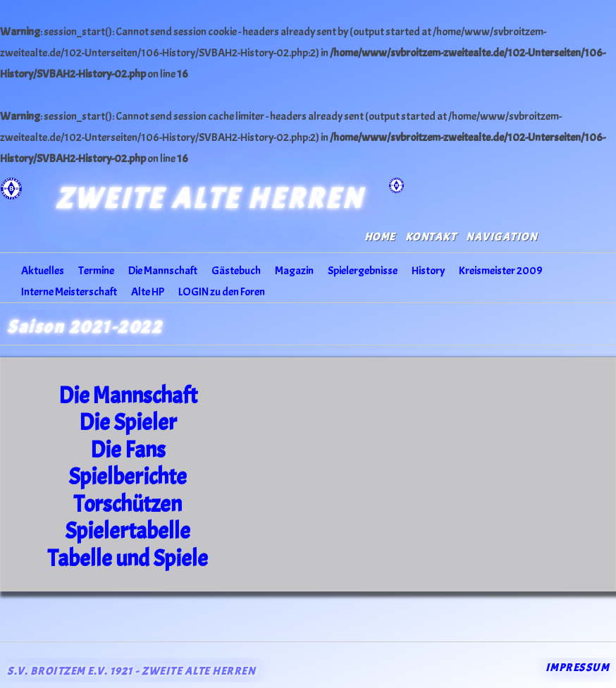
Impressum (578, 668)
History (428, 271)
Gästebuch (236, 271)
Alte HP (148, 292)
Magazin (294, 271)
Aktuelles (43, 271)
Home (380, 237)
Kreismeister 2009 (501, 271)
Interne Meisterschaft (69, 292)
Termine (96, 271)
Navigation (501, 237)
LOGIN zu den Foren (222, 292)
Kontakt (431, 237)
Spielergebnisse (363, 271)
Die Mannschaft (163, 271)
